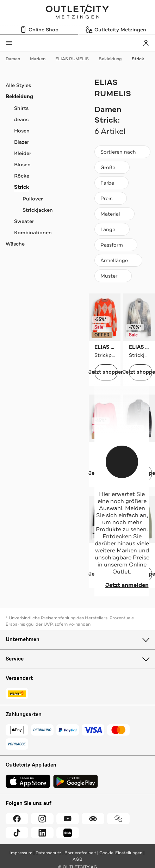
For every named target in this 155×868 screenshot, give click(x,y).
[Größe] (112, 167)
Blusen (22, 165)
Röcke (22, 176)
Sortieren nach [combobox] (122, 153)
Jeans (21, 119)
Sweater (24, 221)
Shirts (21, 108)
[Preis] (111, 198)
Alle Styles (18, 85)
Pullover (33, 199)
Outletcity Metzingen (77, 12)
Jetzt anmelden (122, 585)
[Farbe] (111, 183)
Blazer (22, 142)
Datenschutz (48, 853)
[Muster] (113, 276)
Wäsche (15, 244)
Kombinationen (33, 232)
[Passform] (116, 245)
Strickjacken (38, 210)
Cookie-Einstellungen (121, 853)
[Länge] (112, 229)
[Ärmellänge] (118, 260)
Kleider (23, 153)
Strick (138, 59)
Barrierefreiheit (80, 853)
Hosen (22, 131)
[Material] (114, 214)
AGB (77, 859)
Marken (41, 59)
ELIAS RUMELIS (76, 59)
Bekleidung (114, 59)
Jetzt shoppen (106, 372)
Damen (16, 59)
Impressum (21, 853)
